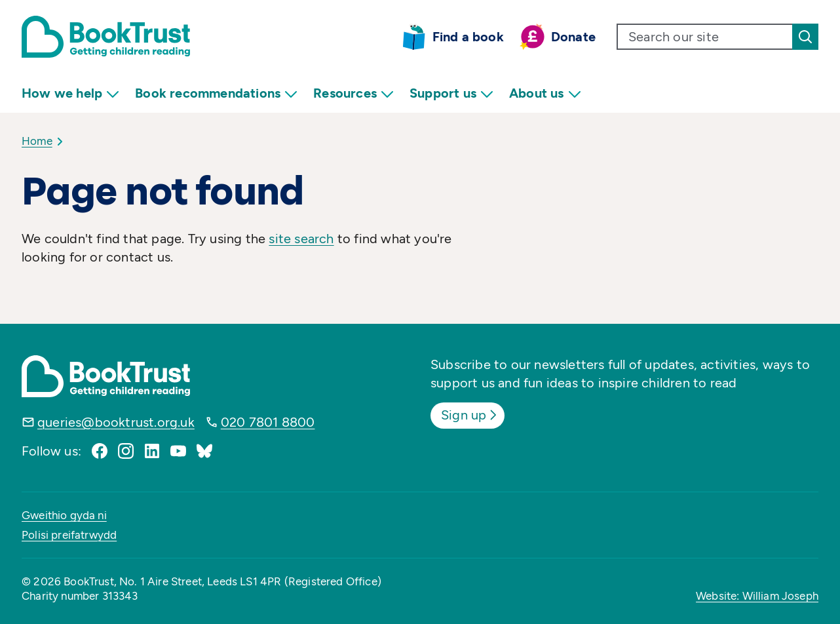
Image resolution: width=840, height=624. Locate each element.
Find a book (468, 37)
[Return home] (106, 37)
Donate (573, 37)
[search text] (705, 37)
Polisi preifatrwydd (69, 535)
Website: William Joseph (757, 596)
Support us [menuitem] (451, 93)
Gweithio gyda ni (64, 515)
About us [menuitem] (545, 93)
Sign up (470, 415)
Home (37, 141)
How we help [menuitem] (70, 93)
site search (301, 239)
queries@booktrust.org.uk (116, 422)
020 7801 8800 (268, 422)
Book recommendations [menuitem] (216, 93)
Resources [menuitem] (353, 93)
